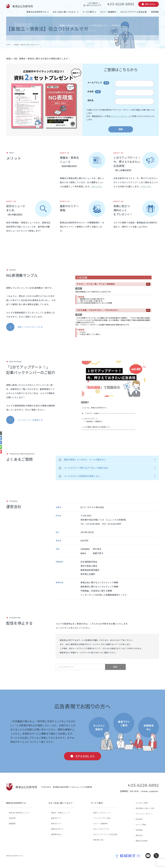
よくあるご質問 (142, 803)
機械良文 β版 (98, 840)
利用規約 (139, 819)
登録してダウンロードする (30, 327)
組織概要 (12, 823)
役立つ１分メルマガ (101, 829)
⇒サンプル (97, 186)
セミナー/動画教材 (108, 12)
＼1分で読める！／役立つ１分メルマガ (94, 4)
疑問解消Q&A (56, 834)
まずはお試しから (85, 756)
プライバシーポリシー (119, 116)
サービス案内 (88, 12)
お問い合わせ (150, 4)
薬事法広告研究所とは (36, 12)
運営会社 (139, 835)
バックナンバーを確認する (30, 420)
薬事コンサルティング (102, 813)
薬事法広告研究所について (19, 813)
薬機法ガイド (56, 818)
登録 (121, 129)
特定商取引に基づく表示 (145, 808)
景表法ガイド (56, 823)
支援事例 (12, 818)
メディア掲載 (141, 825)
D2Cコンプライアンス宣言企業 (134, 12)
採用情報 (155, 12)
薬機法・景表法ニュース (60, 813)
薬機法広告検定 (142, 841)
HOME (8, 45)
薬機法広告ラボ (57, 829)
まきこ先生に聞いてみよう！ (64, 12)
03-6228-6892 (122, 4)
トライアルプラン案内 (102, 818)
